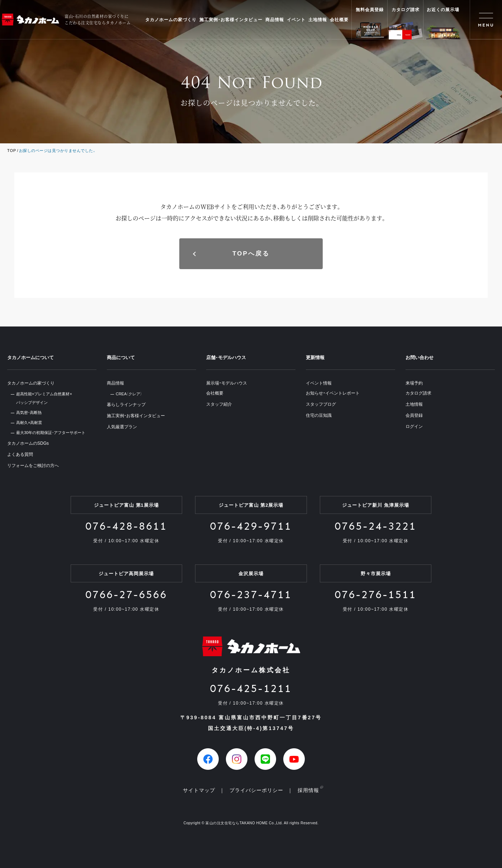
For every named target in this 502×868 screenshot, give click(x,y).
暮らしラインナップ (126, 405)
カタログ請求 (418, 393)
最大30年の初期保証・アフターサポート (51, 433)
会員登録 (414, 415)
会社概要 (339, 20)
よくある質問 (20, 454)
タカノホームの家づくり (171, 20)
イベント (296, 20)
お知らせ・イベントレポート (333, 393)
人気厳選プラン (122, 427)
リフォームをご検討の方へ (33, 466)
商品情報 (275, 20)
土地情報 (318, 20)
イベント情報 (319, 383)
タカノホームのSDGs (28, 443)
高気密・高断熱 (29, 412)
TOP (12, 151)
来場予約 (414, 383)
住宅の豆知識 (319, 415)
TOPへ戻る (251, 254)
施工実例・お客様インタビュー (231, 20)
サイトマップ (199, 790)
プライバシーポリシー (256, 790)
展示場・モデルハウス (227, 383)
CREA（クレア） (129, 394)
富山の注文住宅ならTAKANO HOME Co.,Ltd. (244, 823)
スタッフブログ (321, 404)
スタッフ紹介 (219, 404)
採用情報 (308, 790)
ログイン (414, 426)
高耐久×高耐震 (29, 423)
